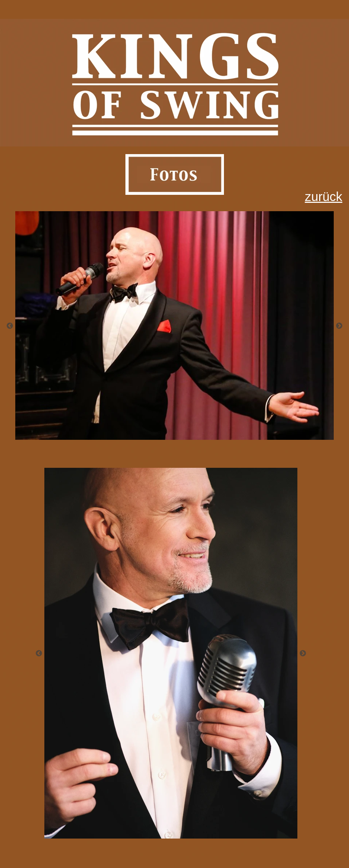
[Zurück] (10, 326)
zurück (323, 196)
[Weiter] (339, 326)
